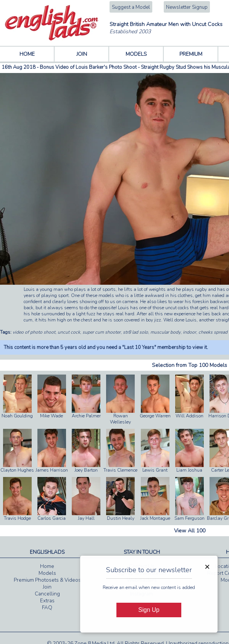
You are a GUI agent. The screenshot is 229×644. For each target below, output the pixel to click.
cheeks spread (213, 332)
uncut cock (69, 332)
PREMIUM (191, 54)
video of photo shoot (34, 332)
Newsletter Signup (187, 7)
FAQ (47, 608)
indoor (189, 332)
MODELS (136, 54)
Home (47, 566)
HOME (27, 54)
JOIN (82, 54)
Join (47, 587)
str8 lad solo (135, 332)
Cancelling (47, 594)
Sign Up (149, 610)
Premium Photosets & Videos (47, 580)
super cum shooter (102, 332)
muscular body (165, 332)
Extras (47, 601)
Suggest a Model (131, 7)
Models (47, 573)
